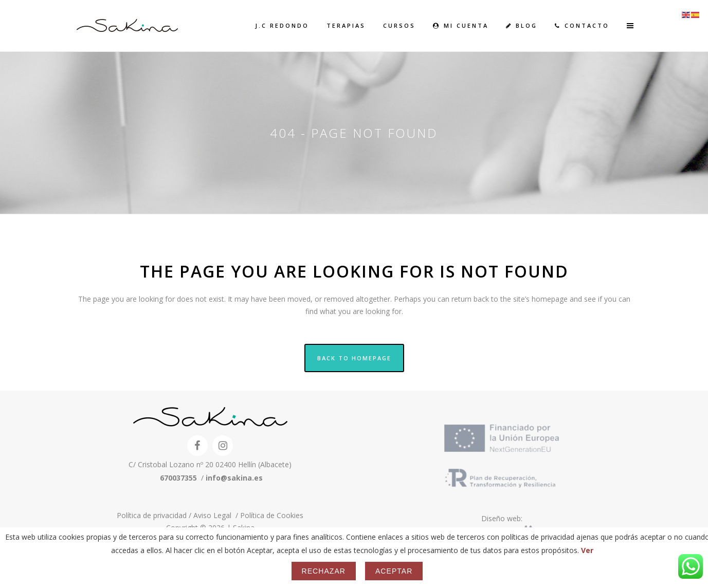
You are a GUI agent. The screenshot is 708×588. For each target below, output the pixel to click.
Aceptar (394, 571)
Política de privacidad (153, 515)
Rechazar (324, 571)
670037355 (178, 478)
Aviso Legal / (217, 515)
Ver (587, 550)
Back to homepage (354, 358)
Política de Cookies (272, 515)
